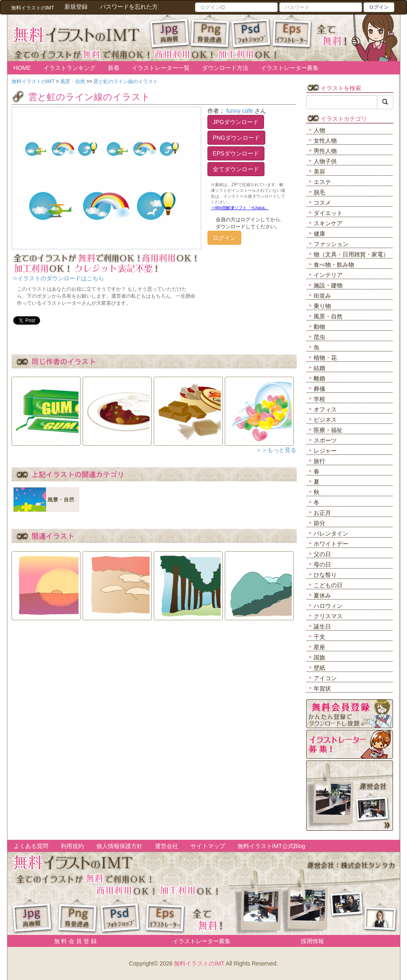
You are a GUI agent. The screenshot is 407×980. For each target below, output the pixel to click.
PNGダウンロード (236, 138)
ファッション (331, 244)
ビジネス (325, 420)
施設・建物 (328, 285)
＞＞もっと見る (276, 450)
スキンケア (328, 223)
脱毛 (319, 192)
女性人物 (325, 141)
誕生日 (322, 626)
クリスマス (328, 616)
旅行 (319, 461)
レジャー (325, 451)
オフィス (325, 409)
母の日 (322, 564)
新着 (114, 68)
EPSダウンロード (236, 153)
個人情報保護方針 (119, 846)
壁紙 (319, 668)
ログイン (379, 7)
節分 (319, 523)
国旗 (319, 657)
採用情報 (312, 941)
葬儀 (319, 389)
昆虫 (319, 337)
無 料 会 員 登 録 (73, 941)
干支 (319, 637)
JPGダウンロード (236, 122)
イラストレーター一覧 (161, 68)
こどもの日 (328, 585)
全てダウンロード (236, 169)
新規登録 (76, 7)
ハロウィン (328, 606)
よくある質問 (31, 846)
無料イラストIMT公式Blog (271, 846)
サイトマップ (208, 846)
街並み (322, 296)
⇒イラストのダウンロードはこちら (58, 278)
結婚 (319, 368)
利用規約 (72, 846)
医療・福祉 (328, 430)
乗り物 (322, 306)
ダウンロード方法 (225, 68)
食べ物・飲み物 (334, 265)
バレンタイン (331, 533)
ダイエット (328, 213)
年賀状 (322, 688)
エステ (322, 182)
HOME (22, 68)
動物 (319, 327)
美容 (319, 172)
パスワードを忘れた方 (129, 7)
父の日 (322, 554)
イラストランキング (69, 68)
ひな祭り (325, 575)
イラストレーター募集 (290, 68)
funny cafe (240, 111)
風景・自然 (328, 316)
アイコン (325, 678)
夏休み (322, 595)
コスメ (322, 203)
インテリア (328, 275)
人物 (319, 130)
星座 (319, 647)
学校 (319, 399)
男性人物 (325, 151)
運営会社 (167, 846)
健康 (319, 234)
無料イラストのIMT (199, 963)
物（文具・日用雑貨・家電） (351, 254)
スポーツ (325, 440)
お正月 (322, 513)
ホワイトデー (331, 544)
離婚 (319, 378)
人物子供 (325, 161)
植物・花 (325, 358)
